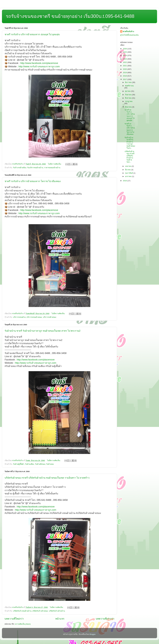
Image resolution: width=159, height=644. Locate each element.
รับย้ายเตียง (30, 464)
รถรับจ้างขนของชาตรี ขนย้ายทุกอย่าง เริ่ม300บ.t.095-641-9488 (70, 16)
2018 (125, 76)
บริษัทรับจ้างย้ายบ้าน (57, 611)
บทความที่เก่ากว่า (105, 619)
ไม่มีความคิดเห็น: (55, 164)
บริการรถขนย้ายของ (34, 317)
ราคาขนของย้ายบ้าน (52, 168)
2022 (125, 62)
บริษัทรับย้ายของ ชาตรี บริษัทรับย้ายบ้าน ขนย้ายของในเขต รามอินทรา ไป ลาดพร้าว (47, 478)
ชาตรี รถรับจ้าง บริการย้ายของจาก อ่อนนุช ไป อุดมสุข (32, 34)
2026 (125, 49)
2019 (125, 73)
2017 (125, 79)
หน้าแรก (60, 619)
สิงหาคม (128, 98)
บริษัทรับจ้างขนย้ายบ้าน (22, 611)
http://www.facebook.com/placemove (39, 63)
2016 (125, 181)
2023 (125, 59)
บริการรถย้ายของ (50, 317)
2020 (125, 69)
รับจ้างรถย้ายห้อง (20, 168)
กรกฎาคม (129, 101)
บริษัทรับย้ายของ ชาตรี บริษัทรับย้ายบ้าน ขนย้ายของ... (130, 157)
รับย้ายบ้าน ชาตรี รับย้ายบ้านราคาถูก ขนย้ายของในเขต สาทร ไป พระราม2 (43, 331)
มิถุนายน (129, 107)
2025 (125, 52)
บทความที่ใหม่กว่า (14, 619)
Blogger (93, 634)
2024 (125, 55)
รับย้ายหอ (50, 464)
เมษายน (128, 166)
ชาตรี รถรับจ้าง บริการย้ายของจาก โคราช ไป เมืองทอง (33, 181)
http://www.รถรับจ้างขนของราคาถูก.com (39, 66)
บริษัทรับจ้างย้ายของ (40, 611)
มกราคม (128, 176)
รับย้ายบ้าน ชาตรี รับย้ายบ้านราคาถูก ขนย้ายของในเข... (130, 143)
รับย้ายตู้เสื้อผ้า (19, 464)
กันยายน (128, 95)
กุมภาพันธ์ (129, 173)
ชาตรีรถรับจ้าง (128, 32)
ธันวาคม (129, 82)
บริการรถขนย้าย (19, 317)
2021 (125, 66)
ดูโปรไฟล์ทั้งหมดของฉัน (129, 35)
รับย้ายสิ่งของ (40, 464)
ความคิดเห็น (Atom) (23, 624)
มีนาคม (128, 170)
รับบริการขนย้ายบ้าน (35, 168)
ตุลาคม (128, 91)
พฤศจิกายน (129, 86)
